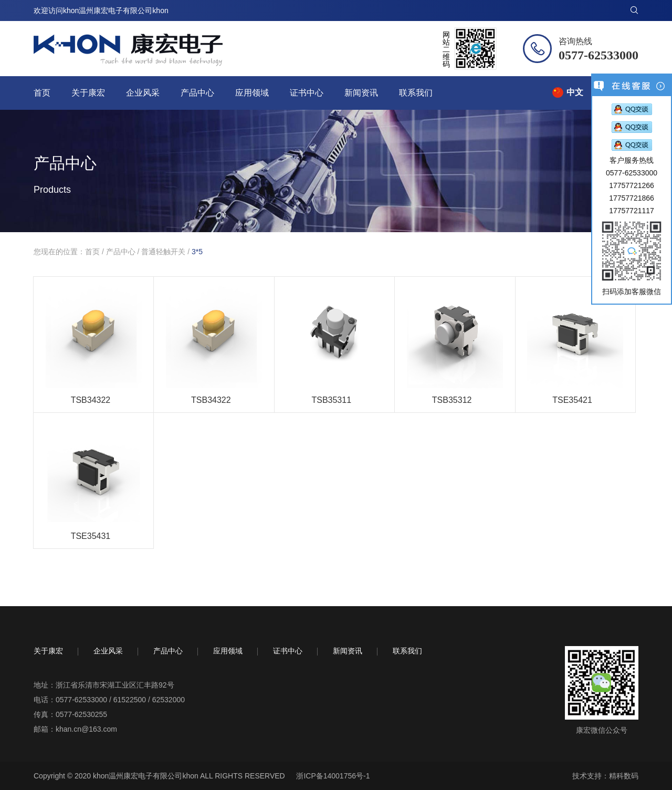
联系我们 (416, 93)
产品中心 (197, 93)
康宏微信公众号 (602, 730)
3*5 (197, 252)
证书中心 (307, 93)
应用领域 (252, 93)
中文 (575, 92)
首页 (42, 93)
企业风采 (143, 93)
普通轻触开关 (163, 252)
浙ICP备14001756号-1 (333, 776)
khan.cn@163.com (86, 729)
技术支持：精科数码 (605, 776)
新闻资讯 (361, 93)
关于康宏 (88, 93)
